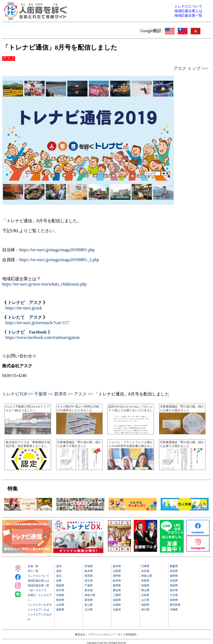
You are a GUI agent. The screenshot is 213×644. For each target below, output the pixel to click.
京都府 (117, 605)
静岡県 (117, 585)
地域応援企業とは (38, 581)
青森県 (60, 585)
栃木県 (89, 571)
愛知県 (117, 590)
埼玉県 (89, 581)
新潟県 (89, 600)
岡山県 (145, 590)
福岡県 (174, 576)
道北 (59, 576)
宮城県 (60, 595)
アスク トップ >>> (191, 69)
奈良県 (145, 571)
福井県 (117, 566)
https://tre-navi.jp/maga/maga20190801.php (57, 250)
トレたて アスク (25, 317)
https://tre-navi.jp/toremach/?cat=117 (37, 323)
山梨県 (117, 571)
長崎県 (174, 585)
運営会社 (80, 634)
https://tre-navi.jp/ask (24, 308)
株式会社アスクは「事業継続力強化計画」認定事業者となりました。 (28, 446)
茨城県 (89, 566)
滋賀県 (117, 600)
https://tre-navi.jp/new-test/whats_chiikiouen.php (44, 284)
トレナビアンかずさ (40, 605)
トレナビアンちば (38, 610)
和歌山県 (147, 576)
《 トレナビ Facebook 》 (27, 332)
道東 (59, 581)
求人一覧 (33, 571)
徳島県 (145, 605)
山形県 (60, 605)
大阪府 (117, 610)
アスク (80, 394)
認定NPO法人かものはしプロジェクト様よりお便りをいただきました (131, 410)
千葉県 (41, 394)
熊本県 (174, 590)
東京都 (89, 590)
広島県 (145, 595)
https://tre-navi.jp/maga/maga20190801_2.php (59, 260)
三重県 (117, 595)
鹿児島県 (175, 605)
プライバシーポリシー (102, 634)
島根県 (145, 585)
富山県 (89, 605)
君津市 (60, 394)
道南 (59, 571)
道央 (59, 566)
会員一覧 (33, 566)
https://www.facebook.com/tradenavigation (42, 337)
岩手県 (60, 590)
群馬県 (89, 576)
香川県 (145, 610)
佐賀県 (174, 581)
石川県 (89, 610)
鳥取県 (145, 581)
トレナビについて (38, 576)
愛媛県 (174, 566)
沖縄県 (174, 610)
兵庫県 (145, 566)
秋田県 (60, 600)
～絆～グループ (37, 590)
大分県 (174, 595)
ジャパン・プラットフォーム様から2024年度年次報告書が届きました (131, 446)
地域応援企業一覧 (38, 585)
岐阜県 (117, 581)
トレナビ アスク (25, 303)
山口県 (145, 600)
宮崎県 (174, 600)
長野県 (117, 576)
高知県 (174, 571)
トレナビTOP (15, 394)
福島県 (60, 610)
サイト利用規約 (127, 634)
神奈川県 (90, 595)
